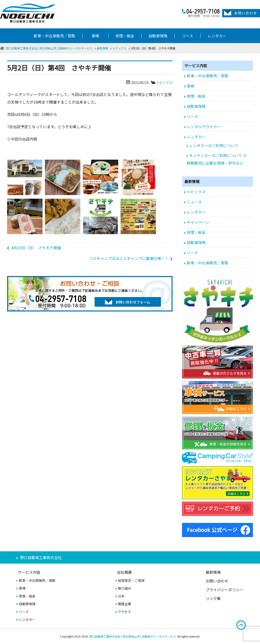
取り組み (125, 588)
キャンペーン (198, 222)
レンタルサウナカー (204, 127)
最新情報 (213, 572)
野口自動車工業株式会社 (41, 557)
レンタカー (217, 36)
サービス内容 (29, 572)
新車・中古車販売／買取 (54, 36)
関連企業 (125, 604)
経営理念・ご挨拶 (131, 580)
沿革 (121, 596)
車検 (95, 36)
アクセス (124, 612)
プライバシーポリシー (225, 590)
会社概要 (124, 572)
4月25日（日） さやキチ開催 (36, 248)
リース (188, 36)
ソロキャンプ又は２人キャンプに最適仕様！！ (129, 258)
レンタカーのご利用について (214, 145)
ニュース (194, 202)
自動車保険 (158, 36)
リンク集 (213, 598)
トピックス (164, 83)
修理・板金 (125, 36)
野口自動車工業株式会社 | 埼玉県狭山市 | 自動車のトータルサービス (133, 636)
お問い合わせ (217, 581)
